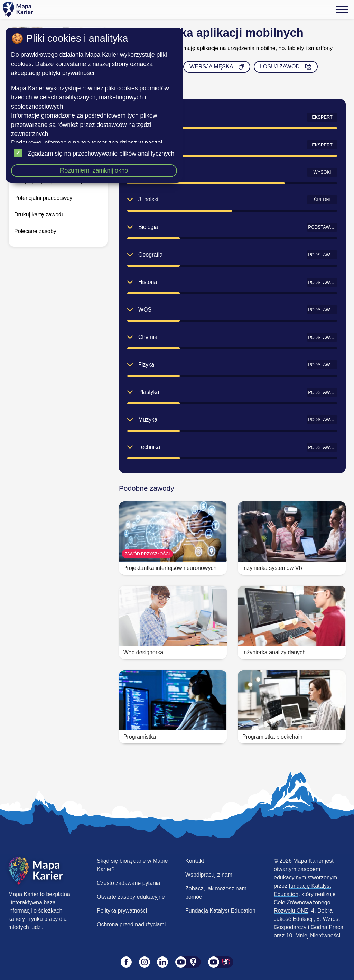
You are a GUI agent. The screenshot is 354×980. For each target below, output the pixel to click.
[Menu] (342, 9)
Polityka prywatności (122, 911)
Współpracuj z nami (209, 875)
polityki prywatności (68, 73)
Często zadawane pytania (128, 883)
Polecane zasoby (35, 231)
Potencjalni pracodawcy (43, 198)
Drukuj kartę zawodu (39, 215)
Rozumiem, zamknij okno (94, 170)
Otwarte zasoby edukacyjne (131, 897)
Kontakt (195, 861)
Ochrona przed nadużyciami (131, 924)
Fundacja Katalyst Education (220, 911)
